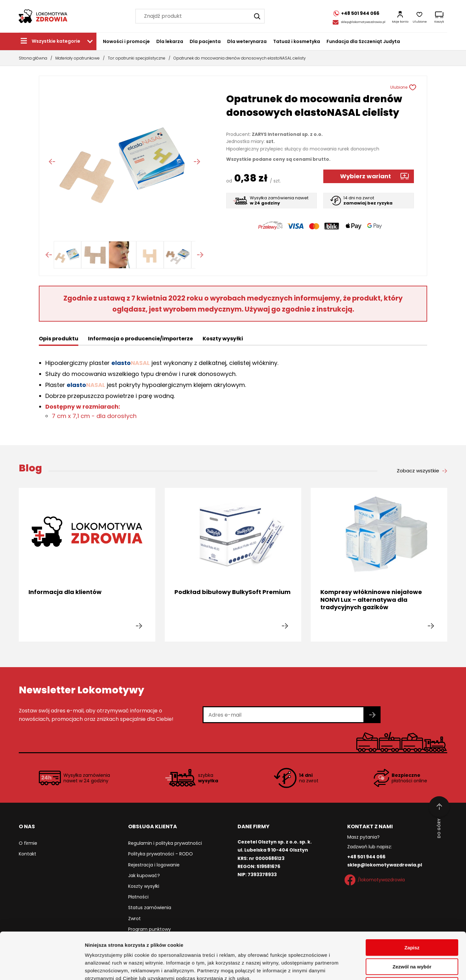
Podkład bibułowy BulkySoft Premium (233, 592)
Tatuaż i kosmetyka (297, 41)
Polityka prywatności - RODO (161, 854)
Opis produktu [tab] (59, 339)
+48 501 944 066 (366, 857)
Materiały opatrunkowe (78, 58)
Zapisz (412, 901)
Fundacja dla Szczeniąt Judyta (363, 41)
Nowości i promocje (126, 41)
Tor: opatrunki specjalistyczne (137, 58)
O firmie (28, 843)
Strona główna (33, 58)
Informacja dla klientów (65, 592)
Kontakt (28, 854)
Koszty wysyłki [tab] (223, 339)
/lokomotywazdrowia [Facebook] (376, 880)
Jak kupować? (144, 875)
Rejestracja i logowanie (154, 865)
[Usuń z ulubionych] (416, 87)
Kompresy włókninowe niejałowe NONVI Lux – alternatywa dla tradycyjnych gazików (371, 600)
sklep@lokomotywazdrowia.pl (363, 22)
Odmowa (412, 939)
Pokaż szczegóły (345, 967)
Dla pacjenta (205, 41)
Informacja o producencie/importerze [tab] (140, 339)
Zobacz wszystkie (418, 471)
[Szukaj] (257, 16)
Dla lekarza (170, 41)
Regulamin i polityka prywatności (165, 843)
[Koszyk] (439, 16)
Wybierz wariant (366, 176)
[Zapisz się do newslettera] (372, 715)
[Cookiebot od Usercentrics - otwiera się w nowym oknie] (42, 967)
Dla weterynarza (247, 41)
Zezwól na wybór (412, 920)
